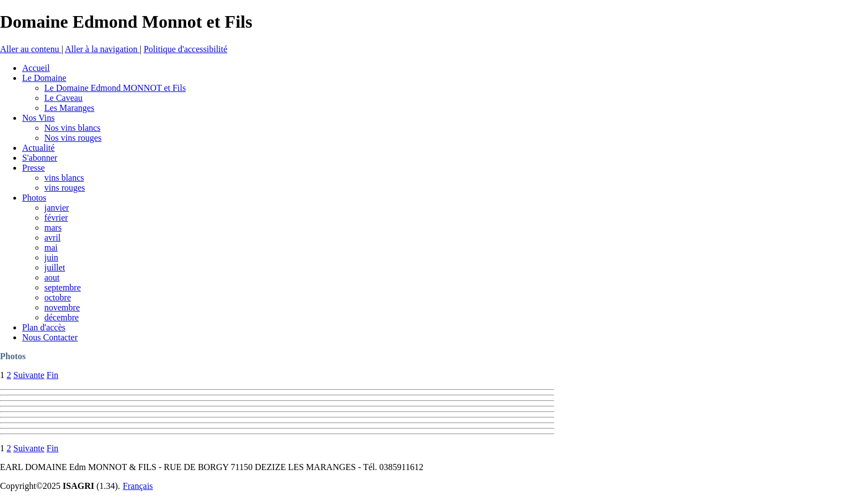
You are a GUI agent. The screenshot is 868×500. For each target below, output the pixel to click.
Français (138, 486)
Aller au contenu (31, 49)
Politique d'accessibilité (185, 49)
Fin (52, 375)
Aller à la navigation (102, 49)
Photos (13, 356)
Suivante (29, 375)
